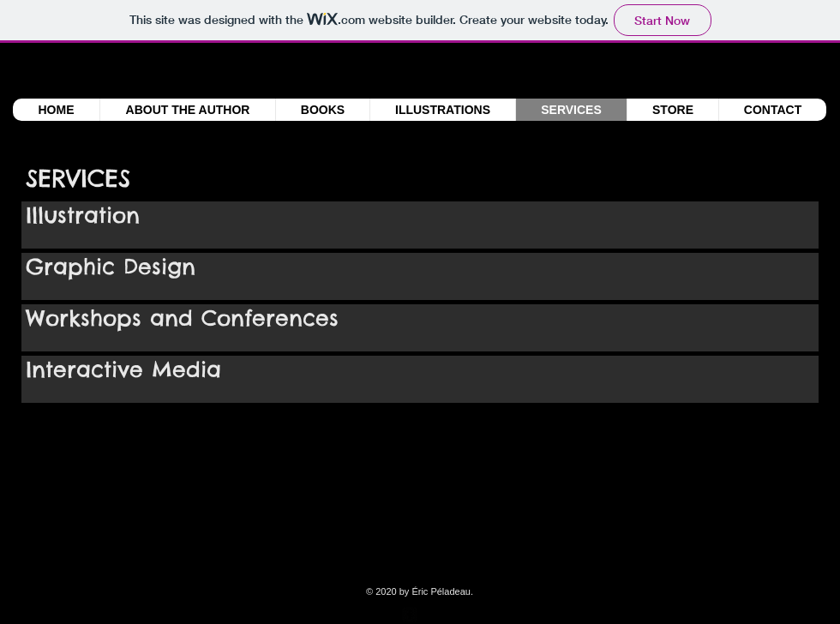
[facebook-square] (410, 615)
